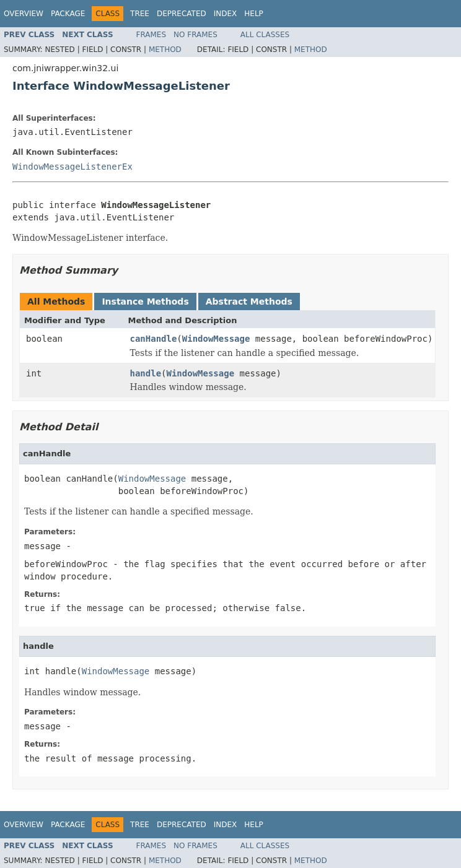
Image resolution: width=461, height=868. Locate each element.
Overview (24, 14)
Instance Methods (145, 302)
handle (146, 373)
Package (68, 14)
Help (254, 14)
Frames (151, 35)
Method (165, 50)
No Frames (195, 35)
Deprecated (182, 14)
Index (226, 14)
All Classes (265, 35)
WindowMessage (216, 339)
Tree (140, 14)
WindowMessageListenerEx (72, 167)
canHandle (154, 339)
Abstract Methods (249, 302)
